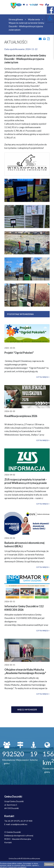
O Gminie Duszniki (13, 832)
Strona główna (16, 19)
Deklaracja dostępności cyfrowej (19, 835)
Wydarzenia (34, 19)
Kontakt (8, 842)
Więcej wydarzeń (27, 710)
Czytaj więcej (42, 377)
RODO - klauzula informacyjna (18, 839)
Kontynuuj (49, 864)
